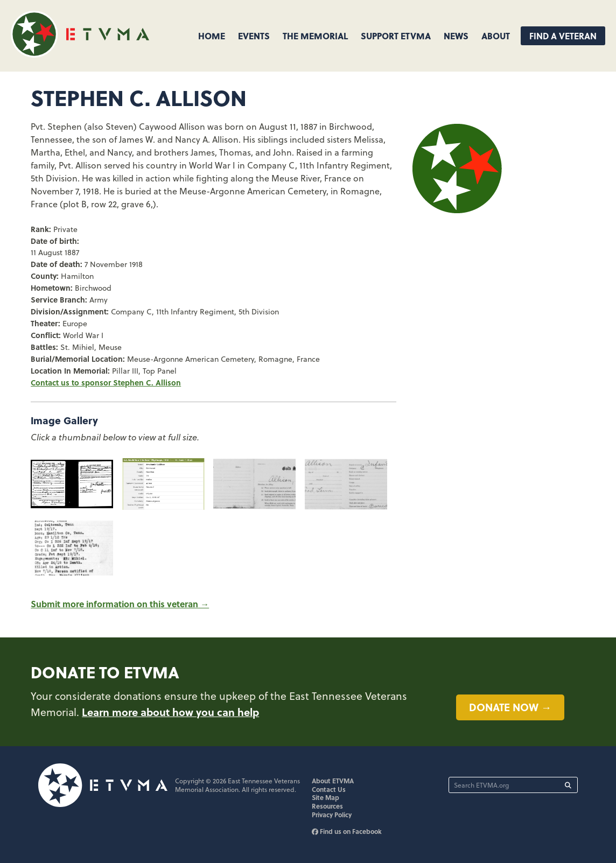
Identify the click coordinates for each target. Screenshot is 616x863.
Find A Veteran (563, 36)
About (496, 36)
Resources (327, 806)
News (456, 36)
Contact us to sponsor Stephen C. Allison (106, 382)
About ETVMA (333, 781)
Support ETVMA (396, 36)
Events (254, 36)
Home (212, 36)
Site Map (325, 797)
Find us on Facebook (347, 831)
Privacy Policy (332, 815)
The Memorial (315, 36)
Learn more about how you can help (170, 712)
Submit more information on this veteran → (120, 604)
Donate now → (510, 707)
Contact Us (329, 789)
